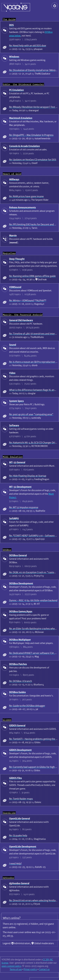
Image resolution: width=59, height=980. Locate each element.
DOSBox (7, 550)
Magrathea (9, 253)
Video (12, 373)
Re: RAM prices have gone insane (26, 196)
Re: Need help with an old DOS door (28, 46)
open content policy (11, 966)
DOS (11, 25)
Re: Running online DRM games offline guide (32, 276)
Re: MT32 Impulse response (24, 507)
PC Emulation (16, 90)
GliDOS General (17, 725)
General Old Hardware (21, 320)
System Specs (16, 401)
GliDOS (7, 720)
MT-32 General (17, 462)
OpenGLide (9, 813)
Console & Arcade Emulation (24, 146)
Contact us (44, 969)
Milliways (14, 179)
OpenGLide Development (23, 847)
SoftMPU (14, 518)
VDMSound (15, 287)
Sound (13, 345)
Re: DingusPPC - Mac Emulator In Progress (31, 135)
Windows (14, 57)
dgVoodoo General (19, 883)
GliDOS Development (20, 750)
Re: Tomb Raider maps (21, 799)
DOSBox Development (21, 583)
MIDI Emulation (13, 457)
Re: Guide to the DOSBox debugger (27, 706)
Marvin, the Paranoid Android (23, 315)
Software (14, 425)
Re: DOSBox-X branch (21, 681)
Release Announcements (22, 207)
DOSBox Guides (17, 692)
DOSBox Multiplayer (20, 640)
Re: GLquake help (18, 835)
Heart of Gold (12, 174)
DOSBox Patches (18, 664)
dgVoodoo (8, 878)
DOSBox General (18, 555)
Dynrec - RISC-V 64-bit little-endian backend (33, 600)
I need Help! (15, 864)
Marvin (13, 235)
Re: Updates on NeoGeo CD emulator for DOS (33, 160)
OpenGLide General (20, 819)
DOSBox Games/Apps (21, 611)
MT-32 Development (20, 487)
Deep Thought (17, 259)
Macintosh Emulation (21, 118)
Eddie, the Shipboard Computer (23, 84)
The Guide (9, 19)
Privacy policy (30, 969)
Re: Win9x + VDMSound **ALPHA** (28, 300)
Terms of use (16, 969)
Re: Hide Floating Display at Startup (28, 476)
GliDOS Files (15, 778)
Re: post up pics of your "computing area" (31, 414)
